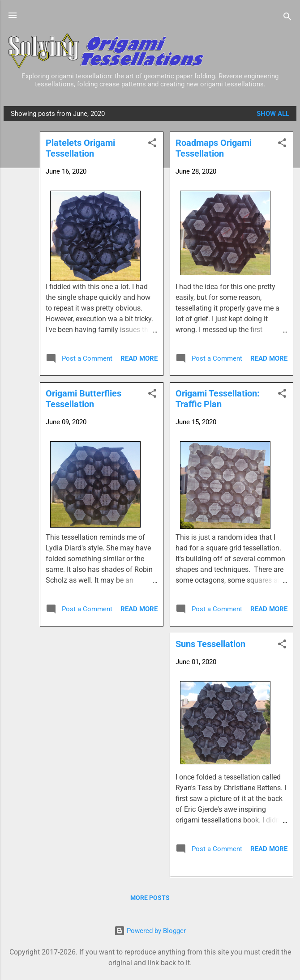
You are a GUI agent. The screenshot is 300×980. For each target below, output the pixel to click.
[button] (282, 144)
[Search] (287, 18)
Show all (273, 114)
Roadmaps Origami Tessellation (214, 148)
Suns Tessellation (210, 644)
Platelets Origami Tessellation (80, 148)
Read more (269, 358)
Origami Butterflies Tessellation (84, 399)
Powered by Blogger (150, 931)
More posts (150, 898)
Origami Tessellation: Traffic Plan (218, 399)
